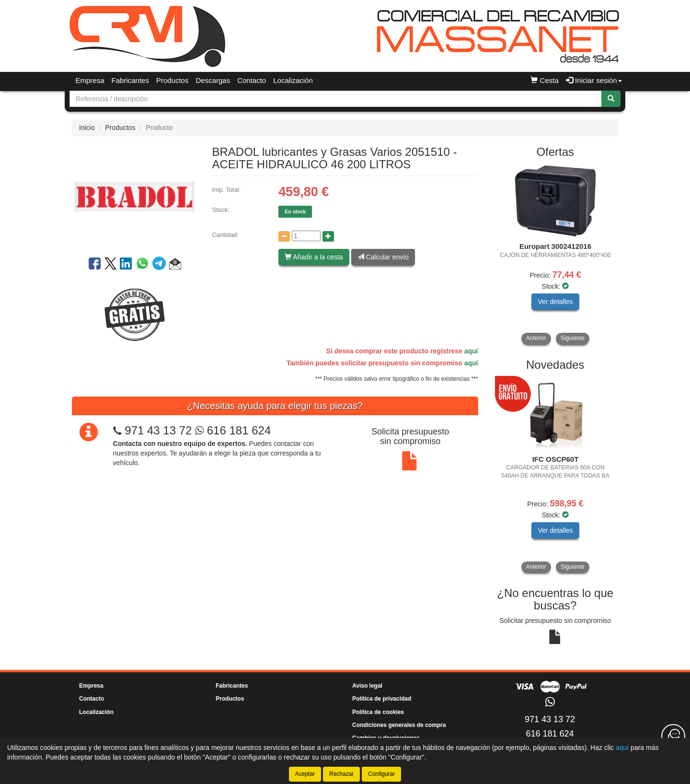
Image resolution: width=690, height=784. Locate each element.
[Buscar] (611, 99)
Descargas (213, 80)
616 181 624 (233, 430)
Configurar (381, 774)
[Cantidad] (306, 236)
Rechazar (341, 774)
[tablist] (556, 255)
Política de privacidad (382, 699)
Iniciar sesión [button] (594, 80)
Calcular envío (383, 257)
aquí (471, 351)
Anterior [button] (536, 338)
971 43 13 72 (158, 430)
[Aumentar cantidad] (328, 236)
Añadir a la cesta (314, 257)
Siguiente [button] (573, 338)
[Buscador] (336, 99)
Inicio (87, 128)
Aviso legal (367, 686)
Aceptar (305, 774)
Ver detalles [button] (555, 302)
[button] (175, 265)
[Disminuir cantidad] (284, 236)
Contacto (252, 80)
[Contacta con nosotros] (673, 736)
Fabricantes (130, 80)
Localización (293, 80)
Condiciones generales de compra (399, 725)
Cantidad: (225, 235)
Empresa (90, 80)
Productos (172, 80)
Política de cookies (378, 712)
